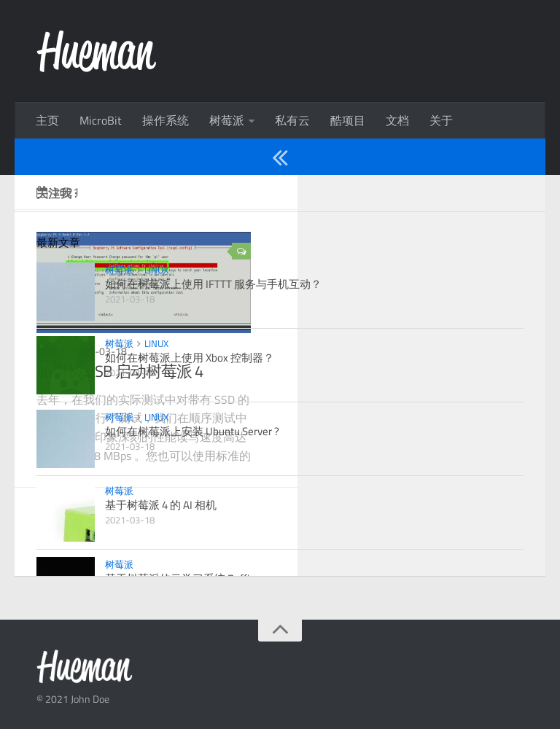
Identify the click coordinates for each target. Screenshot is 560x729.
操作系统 (166, 120)
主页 (47, 120)
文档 (397, 120)
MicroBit (101, 120)
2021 (58, 192)
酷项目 (348, 120)
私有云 (292, 120)
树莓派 (227, 120)
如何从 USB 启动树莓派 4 (120, 371)
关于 (441, 120)
